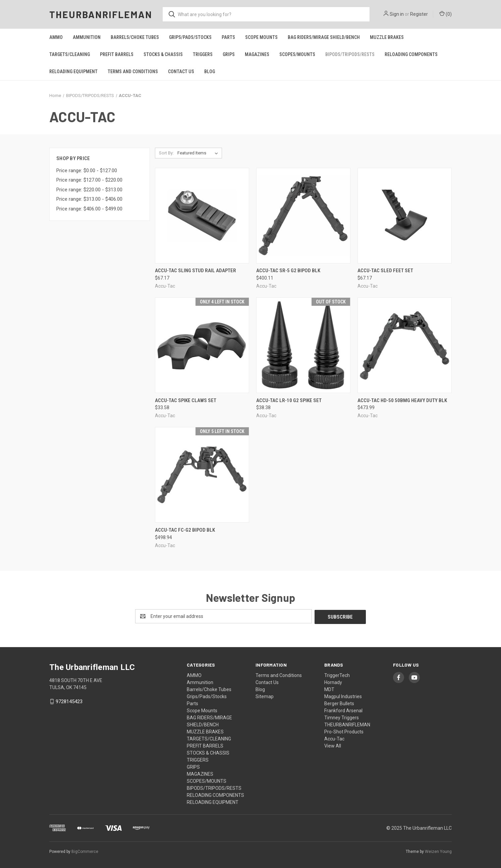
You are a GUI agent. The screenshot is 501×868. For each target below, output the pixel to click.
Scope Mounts (261, 37)
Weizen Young (438, 851)
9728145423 (69, 701)
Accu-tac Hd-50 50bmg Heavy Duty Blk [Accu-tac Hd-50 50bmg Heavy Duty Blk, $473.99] (402, 400)
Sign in (397, 14)
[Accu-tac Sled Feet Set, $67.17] (405, 216)
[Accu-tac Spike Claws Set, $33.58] (202, 345)
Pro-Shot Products (344, 731)
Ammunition (87, 37)
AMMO (56, 37)
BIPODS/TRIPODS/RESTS (350, 54)
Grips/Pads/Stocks (190, 37)
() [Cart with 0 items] (446, 14)
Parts (228, 37)
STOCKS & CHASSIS (163, 54)
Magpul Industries (343, 696)
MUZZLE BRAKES (387, 37)
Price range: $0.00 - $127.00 (87, 171)
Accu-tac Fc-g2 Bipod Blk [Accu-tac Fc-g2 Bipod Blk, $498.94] (185, 530)
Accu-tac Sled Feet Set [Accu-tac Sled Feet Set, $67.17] (385, 271)
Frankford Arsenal (343, 710)
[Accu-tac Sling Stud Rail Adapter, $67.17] (202, 216)
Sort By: (166, 153)
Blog (210, 71)
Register (419, 14)
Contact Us (181, 71)
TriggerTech (337, 675)
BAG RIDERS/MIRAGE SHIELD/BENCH (324, 37)
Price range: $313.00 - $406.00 (89, 199)
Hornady (333, 682)
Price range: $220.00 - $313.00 (89, 190)
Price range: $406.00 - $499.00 (89, 209)
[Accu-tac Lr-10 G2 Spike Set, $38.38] (303, 345)
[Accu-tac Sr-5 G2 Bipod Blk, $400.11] (303, 216)
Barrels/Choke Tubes (135, 37)
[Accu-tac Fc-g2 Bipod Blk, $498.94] (202, 475)
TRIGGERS (203, 54)
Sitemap (265, 696)
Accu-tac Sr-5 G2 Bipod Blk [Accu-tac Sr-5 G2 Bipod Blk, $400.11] (288, 271)
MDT (329, 689)
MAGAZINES (257, 54)
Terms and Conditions (133, 71)
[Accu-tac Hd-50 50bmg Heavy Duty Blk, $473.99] (405, 345)
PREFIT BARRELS (117, 54)
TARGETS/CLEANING (70, 54)
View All (333, 745)
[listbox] (199, 153)
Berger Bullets (339, 703)
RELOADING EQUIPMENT (73, 71)
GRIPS (229, 54)
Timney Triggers (342, 717)
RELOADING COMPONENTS (411, 54)
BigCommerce (85, 851)
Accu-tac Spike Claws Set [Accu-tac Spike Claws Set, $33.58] (186, 400)
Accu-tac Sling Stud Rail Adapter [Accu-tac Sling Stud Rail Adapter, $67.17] (196, 271)
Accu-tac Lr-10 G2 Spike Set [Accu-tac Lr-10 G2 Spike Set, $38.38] (289, 400)
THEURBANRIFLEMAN (347, 724)
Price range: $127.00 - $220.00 (89, 180)
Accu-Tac (334, 738)
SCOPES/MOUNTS (297, 54)
